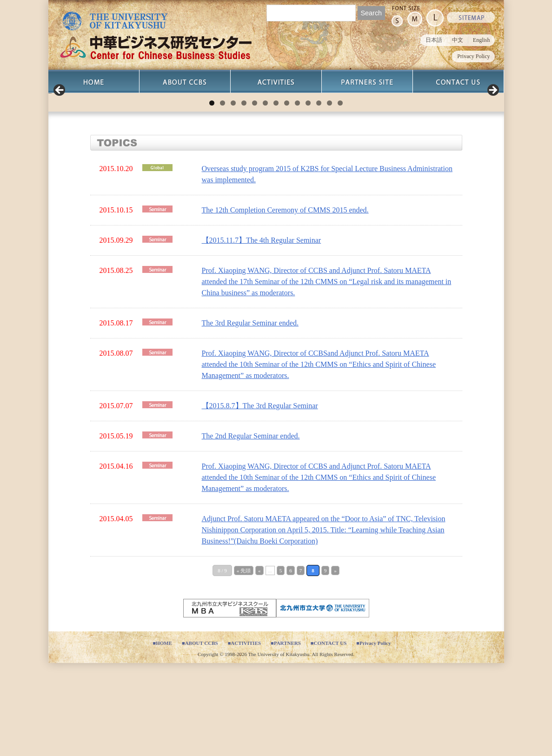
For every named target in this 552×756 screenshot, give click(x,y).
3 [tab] (233, 196)
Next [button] (492, 137)
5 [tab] (255, 196)
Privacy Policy (473, 56)
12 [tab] (329, 196)
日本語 (434, 40)
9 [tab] (297, 196)
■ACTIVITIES (244, 736)
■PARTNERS (286, 736)
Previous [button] (60, 137)
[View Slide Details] (141, 139)
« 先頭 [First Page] (244, 663)
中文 (458, 40)
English (482, 40)
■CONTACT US (329, 736)
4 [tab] (244, 196)
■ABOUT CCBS (200, 736)
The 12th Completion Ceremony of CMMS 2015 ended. (285, 303)
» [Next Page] (335, 663)
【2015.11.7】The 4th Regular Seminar (262, 333)
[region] (276, 139)
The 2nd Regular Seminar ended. (251, 529)
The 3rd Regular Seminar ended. (250, 416)
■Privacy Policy (373, 736)
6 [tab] (265, 196)
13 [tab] (340, 196)
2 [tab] (223, 196)
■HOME (163, 736)
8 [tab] (287, 196)
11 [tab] (319, 196)
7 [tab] (276, 196)
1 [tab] (212, 196)
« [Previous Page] (259, 663)
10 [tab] (308, 196)
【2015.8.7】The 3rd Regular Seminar (260, 499)
